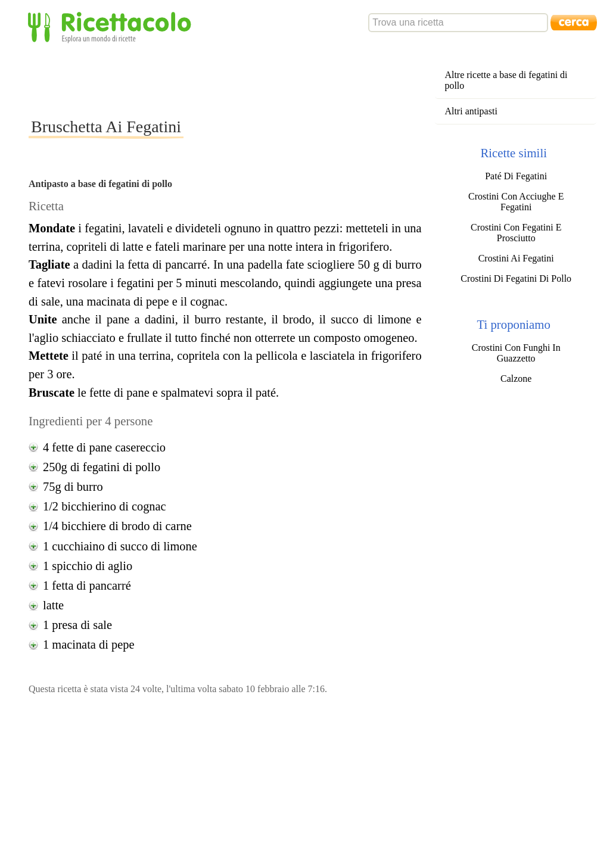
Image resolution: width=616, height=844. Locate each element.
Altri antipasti (471, 111)
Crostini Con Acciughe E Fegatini (516, 202)
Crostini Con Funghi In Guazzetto (516, 353)
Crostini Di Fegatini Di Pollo (516, 278)
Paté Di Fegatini (516, 176)
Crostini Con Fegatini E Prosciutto (516, 233)
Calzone (516, 379)
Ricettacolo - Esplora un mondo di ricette (112, 27)
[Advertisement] (245, 80)
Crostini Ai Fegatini (516, 258)
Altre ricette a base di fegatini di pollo (506, 80)
